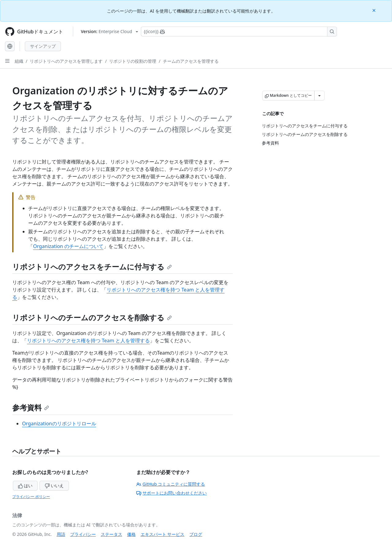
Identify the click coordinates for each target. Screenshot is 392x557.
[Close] (375, 10)
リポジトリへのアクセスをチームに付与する (92, 267)
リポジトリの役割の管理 (133, 61)
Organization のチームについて (68, 246)
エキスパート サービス (163, 534)
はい (25, 485)
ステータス (111, 534)
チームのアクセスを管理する (191, 61)
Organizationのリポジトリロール (59, 423)
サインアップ (43, 46)
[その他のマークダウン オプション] (319, 96)
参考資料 (31, 407)
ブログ (196, 534)
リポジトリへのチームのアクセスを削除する (92, 317)
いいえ (54, 485)
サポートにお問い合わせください (171, 493)
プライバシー (83, 534)
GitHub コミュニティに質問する (171, 484)
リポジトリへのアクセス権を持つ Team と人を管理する (88, 341)
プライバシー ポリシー (31, 497)
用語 (61, 534)
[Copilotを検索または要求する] (239, 32)
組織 (19, 61)
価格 (131, 534)
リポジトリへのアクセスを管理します (66, 61)
